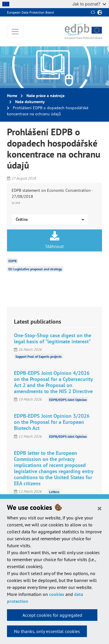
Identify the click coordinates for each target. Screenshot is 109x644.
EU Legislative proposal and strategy (35, 269)
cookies (57, 594)
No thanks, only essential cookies (47, 631)
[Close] (100, 508)
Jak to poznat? (89, 4)
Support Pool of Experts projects (39, 356)
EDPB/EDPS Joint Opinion (68, 399)
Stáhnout (54, 240)
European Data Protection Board (30, 12)
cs (93, 12)
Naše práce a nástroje (45, 96)
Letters (54, 491)
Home (12, 96)
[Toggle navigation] (15, 32)
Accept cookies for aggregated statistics (52, 616)
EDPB (12, 261)
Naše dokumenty (30, 102)
